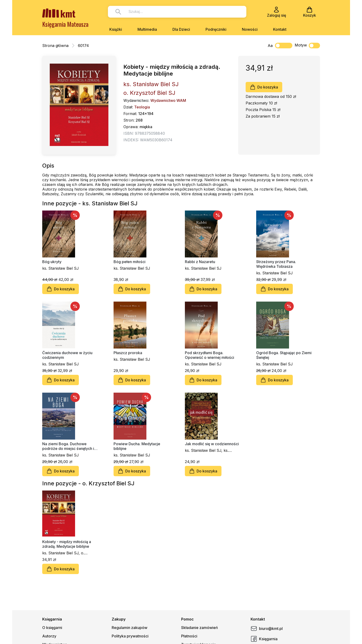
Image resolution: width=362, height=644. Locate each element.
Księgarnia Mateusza (65, 24)
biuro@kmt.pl (267, 629)
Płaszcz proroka (128, 353)
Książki (116, 29)
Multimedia (147, 29)
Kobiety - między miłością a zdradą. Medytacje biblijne (67, 544)
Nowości (250, 29)
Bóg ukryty (52, 262)
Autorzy (49, 636)
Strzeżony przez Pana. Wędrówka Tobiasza (276, 264)
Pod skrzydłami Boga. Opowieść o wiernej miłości (210, 355)
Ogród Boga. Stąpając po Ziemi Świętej (284, 355)
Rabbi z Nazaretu (200, 262)
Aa (270, 46)
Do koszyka (264, 87)
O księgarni (52, 628)
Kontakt (280, 29)
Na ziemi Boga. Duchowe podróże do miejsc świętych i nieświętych (68, 446)
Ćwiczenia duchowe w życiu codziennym (67, 355)
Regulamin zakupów (130, 628)
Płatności (189, 636)
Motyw (307, 46)
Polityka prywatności (130, 636)
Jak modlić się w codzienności (212, 444)
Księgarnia (264, 639)
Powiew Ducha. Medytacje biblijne (137, 446)
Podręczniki (216, 29)
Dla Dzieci (181, 29)
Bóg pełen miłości (130, 262)
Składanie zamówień (200, 628)
